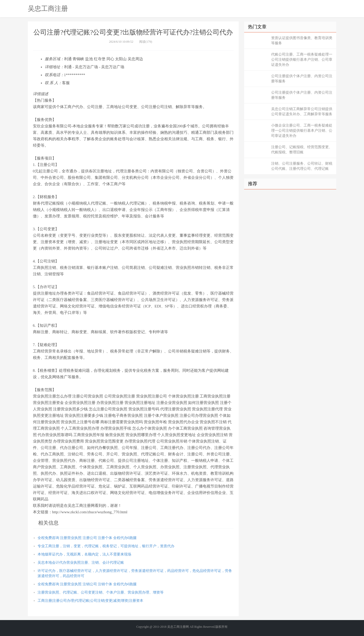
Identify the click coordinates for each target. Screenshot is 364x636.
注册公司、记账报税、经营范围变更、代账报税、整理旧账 (302, 150)
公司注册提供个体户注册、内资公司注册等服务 (302, 79)
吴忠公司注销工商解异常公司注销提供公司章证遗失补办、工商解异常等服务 (302, 112)
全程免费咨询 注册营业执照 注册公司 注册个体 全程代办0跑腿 (87, 538)
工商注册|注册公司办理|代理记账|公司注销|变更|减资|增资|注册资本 (91, 601)
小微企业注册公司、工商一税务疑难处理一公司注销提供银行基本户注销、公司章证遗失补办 (302, 131)
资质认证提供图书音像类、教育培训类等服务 (302, 41)
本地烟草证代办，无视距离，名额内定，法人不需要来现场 (84, 554)
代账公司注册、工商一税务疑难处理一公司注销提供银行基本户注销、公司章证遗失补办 (302, 60)
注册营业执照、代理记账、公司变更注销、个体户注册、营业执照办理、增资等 (101, 592)
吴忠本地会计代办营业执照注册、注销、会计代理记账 (81, 563)
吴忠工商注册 (48, 8)
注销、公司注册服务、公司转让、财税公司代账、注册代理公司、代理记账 (302, 166)
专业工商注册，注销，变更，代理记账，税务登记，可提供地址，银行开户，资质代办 (106, 546)
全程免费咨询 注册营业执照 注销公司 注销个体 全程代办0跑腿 (87, 584)
